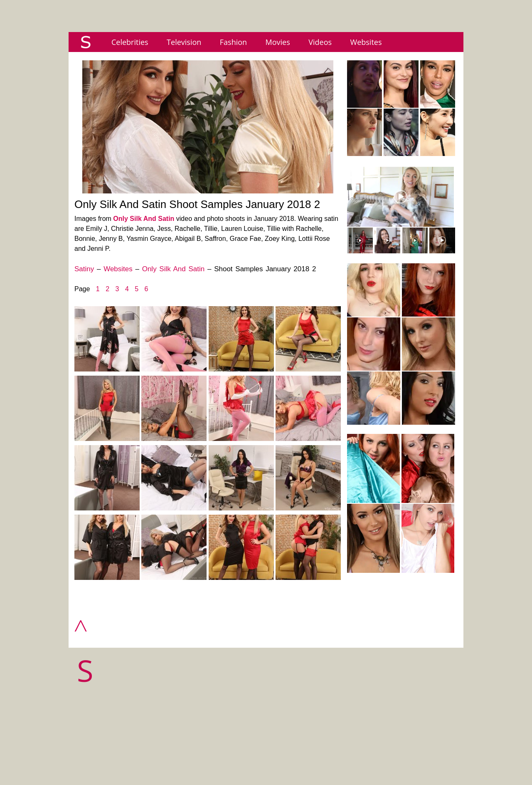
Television (184, 42)
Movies (278, 42)
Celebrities (130, 42)
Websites (366, 42)
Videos (320, 42)
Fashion (233, 42)
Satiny (84, 269)
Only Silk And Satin (144, 219)
